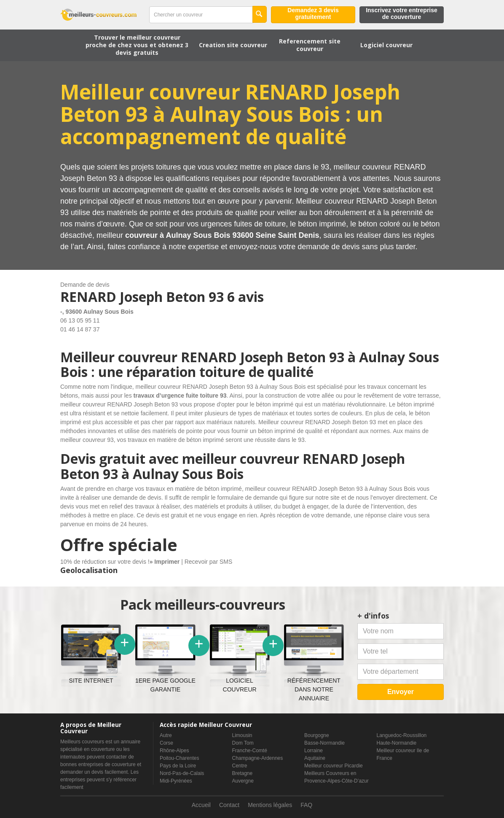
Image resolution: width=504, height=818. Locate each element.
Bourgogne (317, 735)
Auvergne (243, 781)
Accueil (201, 805)
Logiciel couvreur (386, 45)
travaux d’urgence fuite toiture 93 (180, 396)
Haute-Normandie (397, 743)
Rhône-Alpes (174, 751)
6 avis (245, 297)
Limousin (242, 735)
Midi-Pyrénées (176, 781)
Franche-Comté (250, 751)
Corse (166, 743)
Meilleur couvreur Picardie (334, 766)
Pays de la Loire (178, 766)
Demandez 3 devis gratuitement (313, 13)
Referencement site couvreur (310, 45)
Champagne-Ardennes (258, 758)
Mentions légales (270, 805)
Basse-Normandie (324, 743)
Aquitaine (315, 758)
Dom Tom (243, 743)
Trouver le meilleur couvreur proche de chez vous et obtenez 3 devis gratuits (137, 45)
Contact (229, 805)
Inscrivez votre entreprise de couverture (402, 13)
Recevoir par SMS (209, 562)
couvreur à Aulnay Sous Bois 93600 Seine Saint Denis (222, 235)
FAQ (306, 805)
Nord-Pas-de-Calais (182, 773)
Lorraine (314, 751)
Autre (166, 735)
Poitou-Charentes (179, 758)
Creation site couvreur (233, 45)
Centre (240, 766)
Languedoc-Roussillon (402, 735)
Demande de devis (85, 285)
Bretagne (243, 773)
